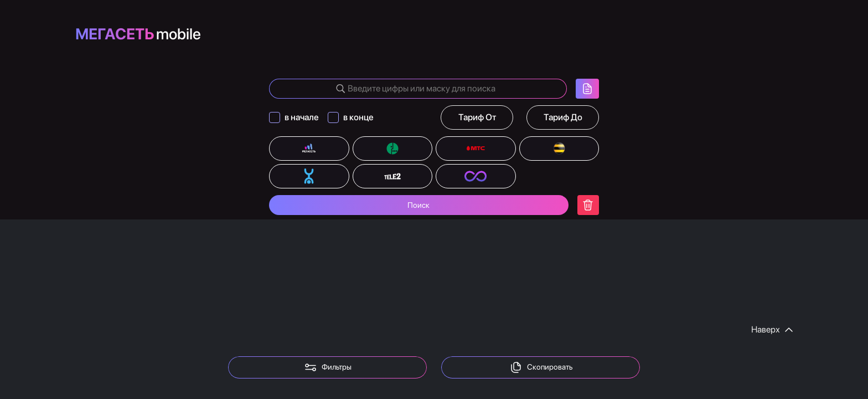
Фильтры (328, 367)
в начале (302, 117)
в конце (358, 117)
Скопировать (541, 367)
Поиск (418, 205)
